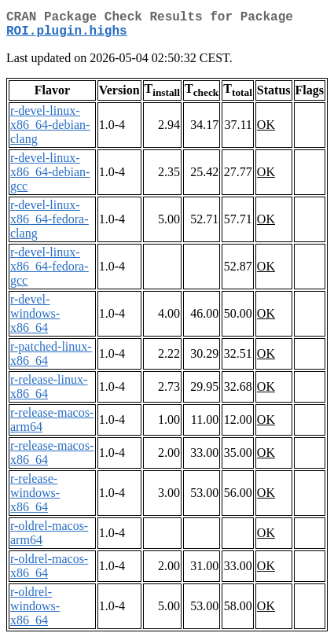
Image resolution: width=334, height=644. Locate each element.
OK (266, 131)
